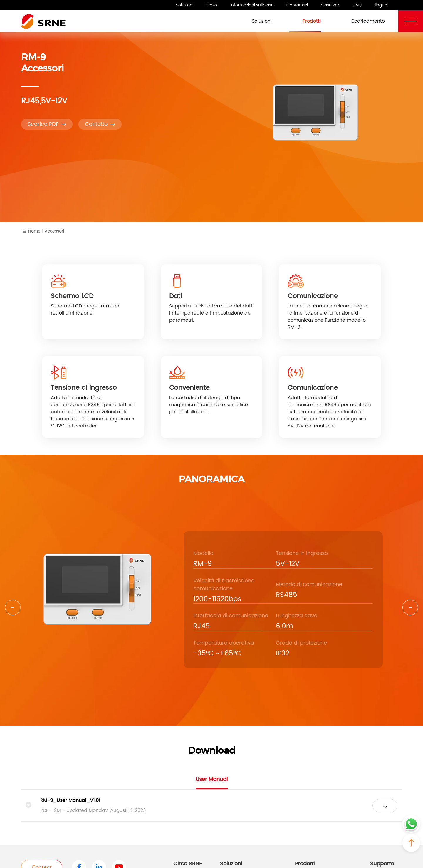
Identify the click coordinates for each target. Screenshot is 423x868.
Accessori (54, 231)
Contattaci (297, 5)
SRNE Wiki (331, 5)
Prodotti (305, 21)
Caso (212, 5)
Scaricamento (362, 21)
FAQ (357, 5)
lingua (381, 5)
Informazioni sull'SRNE (252, 5)
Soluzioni (185, 5)
